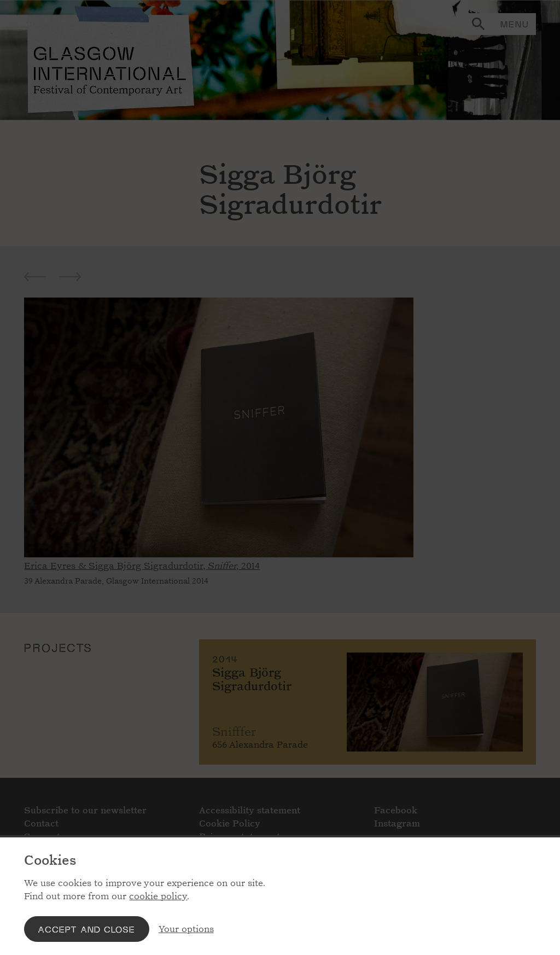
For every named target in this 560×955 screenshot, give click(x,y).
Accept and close (86, 929)
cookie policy (158, 896)
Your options (186, 929)
